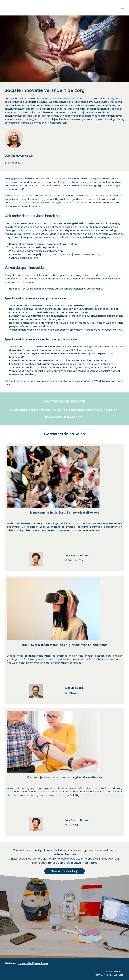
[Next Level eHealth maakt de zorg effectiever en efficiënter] (64, 640)
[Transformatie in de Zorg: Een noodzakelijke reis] (64, 507)
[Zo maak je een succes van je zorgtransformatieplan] (64, 772)
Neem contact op (64, 871)
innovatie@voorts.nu (33, 963)
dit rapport (26, 237)
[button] (123, 8)
